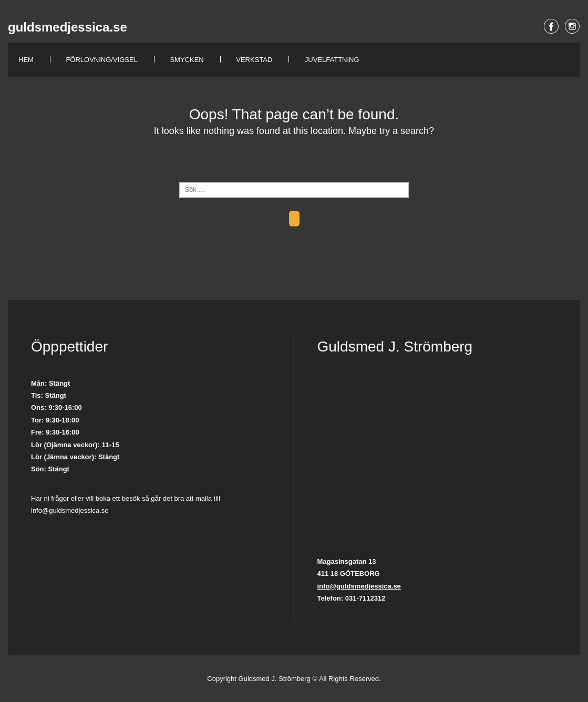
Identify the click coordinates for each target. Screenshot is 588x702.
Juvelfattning (332, 60)
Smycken (187, 60)
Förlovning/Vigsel (102, 60)
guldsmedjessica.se (68, 27)
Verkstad (254, 60)
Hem (26, 60)
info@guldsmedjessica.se (359, 586)
